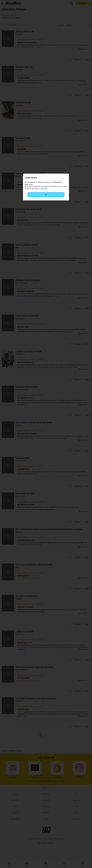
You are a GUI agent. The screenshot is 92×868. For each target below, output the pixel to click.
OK (46, 195)
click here (44, 189)
